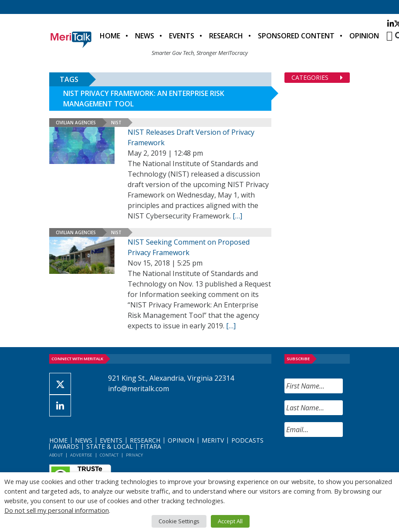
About (56, 455)
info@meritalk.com (139, 389)
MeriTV (213, 440)
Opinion (364, 36)
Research (226, 36)
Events (182, 36)
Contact (109, 455)
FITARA (151, 446)
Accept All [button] (230, 521)
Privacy (134, 455)
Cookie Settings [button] (179, 521)
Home (110, 36)
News (145, 36)
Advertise (81, 455)
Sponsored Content (296, 36)
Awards (66, 446)
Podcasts (247, 440)
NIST (116, 123)
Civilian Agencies (76, 123)
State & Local (110, 446)
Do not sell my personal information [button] (57, 510)
